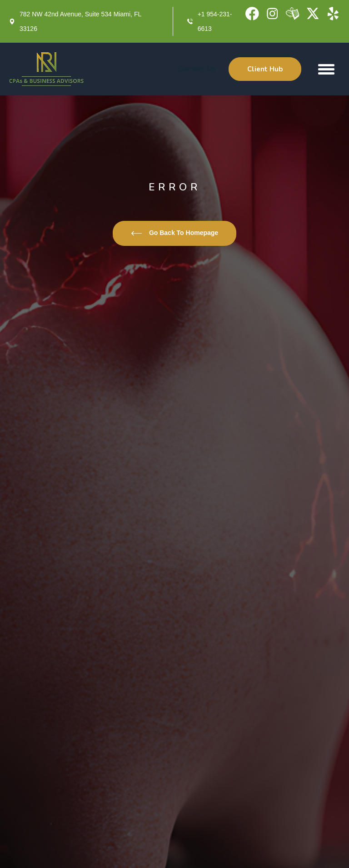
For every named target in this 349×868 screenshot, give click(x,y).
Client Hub (265, 69)
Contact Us (197, 69)
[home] (47, 69)
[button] (326, 69)
